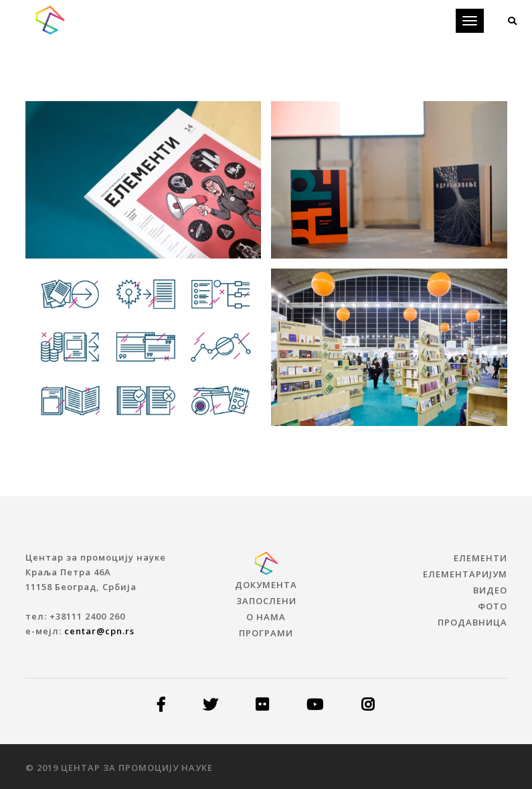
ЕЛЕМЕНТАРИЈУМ (465, 574)
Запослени (266, 601)
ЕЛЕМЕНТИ (480, 558)
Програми (266, 633)
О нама (266, 617)
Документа (266, 585)
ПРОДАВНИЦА (472, 622)
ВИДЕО (490, 590)
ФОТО (493, 606)
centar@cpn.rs (99, 631)
